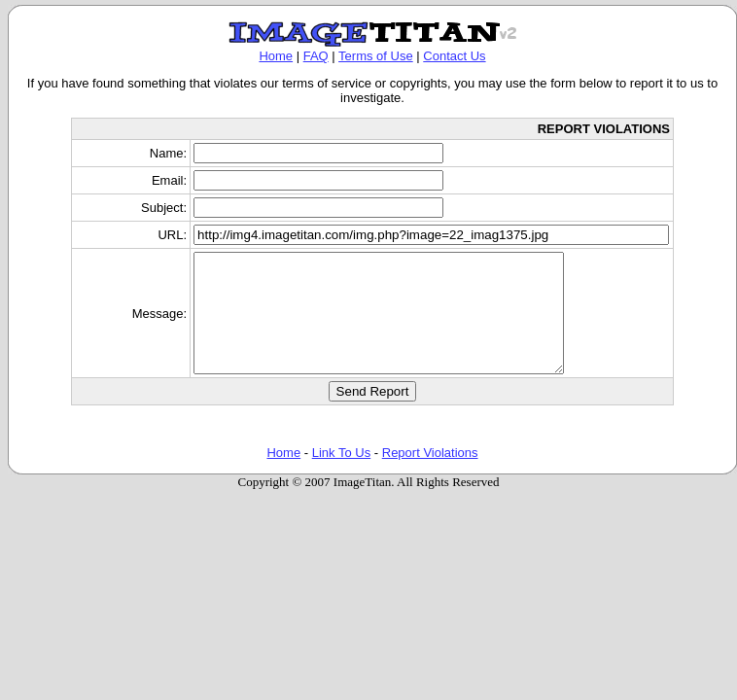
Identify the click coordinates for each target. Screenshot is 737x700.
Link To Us (341, 476)
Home (276, 56)
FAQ (316, 56)
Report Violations (430, 476)
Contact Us (454, 56)
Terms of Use (376, 56)
